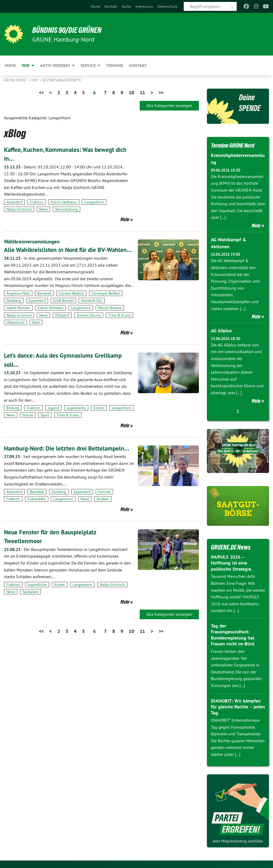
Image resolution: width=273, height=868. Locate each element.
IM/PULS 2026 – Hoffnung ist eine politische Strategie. (232, 562)
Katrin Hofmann (64, 202)
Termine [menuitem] (115, 66)
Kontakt (111, 6)
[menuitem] (96, 6)
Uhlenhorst (15, 331)
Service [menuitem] (88, 66)
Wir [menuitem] (26, 66)
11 (142, 92)
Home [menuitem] (10, 66)
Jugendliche (76, 417)
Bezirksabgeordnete (62, 80)
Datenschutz (167, 6)
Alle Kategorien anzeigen (169, 105)
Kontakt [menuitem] (138, 66)
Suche (126, 6)
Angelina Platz (18, 302)
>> (161, 92)
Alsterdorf (14, 202)
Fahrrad (104, 501)
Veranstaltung (67, 209)
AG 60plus (221, 330)
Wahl (36, 331)
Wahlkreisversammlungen (33, 242)
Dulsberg (14, 310)
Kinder (99, 417)
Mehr (125, 219)
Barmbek (44, 302)
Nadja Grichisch (19, 209)
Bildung (13, 417)
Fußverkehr (37, 508)
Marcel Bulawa (110, 317)
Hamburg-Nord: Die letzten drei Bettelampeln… (68, 457)
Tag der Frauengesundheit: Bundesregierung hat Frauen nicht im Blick (233, 634)
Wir (35, 80)
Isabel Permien (18, 317)
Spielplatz (30, 601)
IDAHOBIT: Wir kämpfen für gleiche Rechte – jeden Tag (238, 706)
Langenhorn (94, 202)
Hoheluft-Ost (92, 310)
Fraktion (37, 202)
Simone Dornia (89, 324)
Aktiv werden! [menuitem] (55, 66)
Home (96, 6)
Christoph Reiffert (106, 302)
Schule (28, 424)
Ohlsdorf (62, 324)
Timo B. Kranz (119, 324)
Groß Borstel (63, 310)
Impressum (144, 6)
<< (41, 92)
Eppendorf (37, 310)
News (43, 209)
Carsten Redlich (71, 302)
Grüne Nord (16, 80)
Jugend (53, 417)
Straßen (103, 508)
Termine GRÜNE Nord (235, 145)
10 (131, 92)
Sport (45, 424)
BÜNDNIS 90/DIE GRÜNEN (70, 30)
